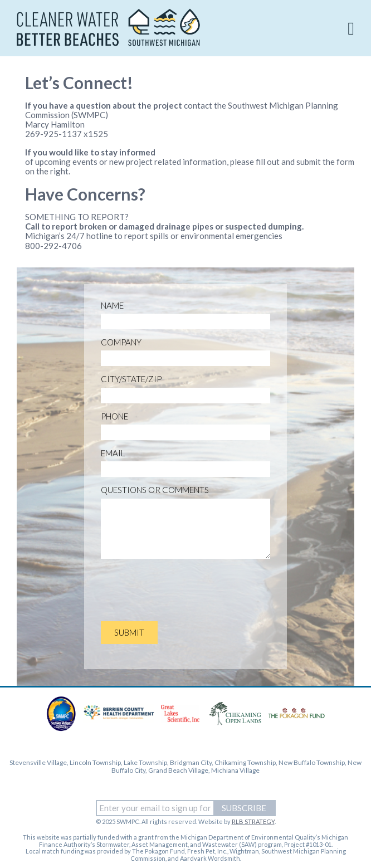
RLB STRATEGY (253, 821)
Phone (114, 416)
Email (113, 453)
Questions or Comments (155, 490)
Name (112, 306)
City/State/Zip (131, 379)
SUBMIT (129, 632)
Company (121, 342)
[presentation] (186, 591)
